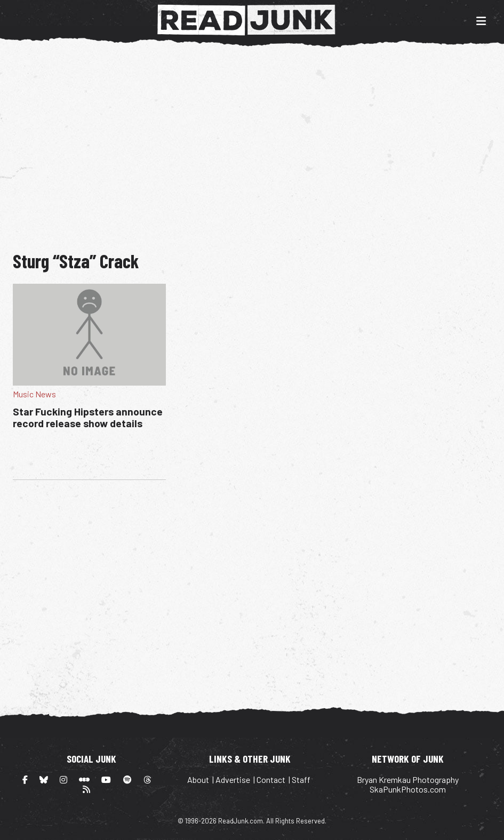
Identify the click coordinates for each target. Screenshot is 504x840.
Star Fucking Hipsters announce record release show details (88, 417)
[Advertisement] (258, 143)
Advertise (233, 779)
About (198, 779)
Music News (34, 394)
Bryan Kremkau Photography (408, 779)
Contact (271, 779)
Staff (301, 779)
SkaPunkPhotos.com (408, 789)
